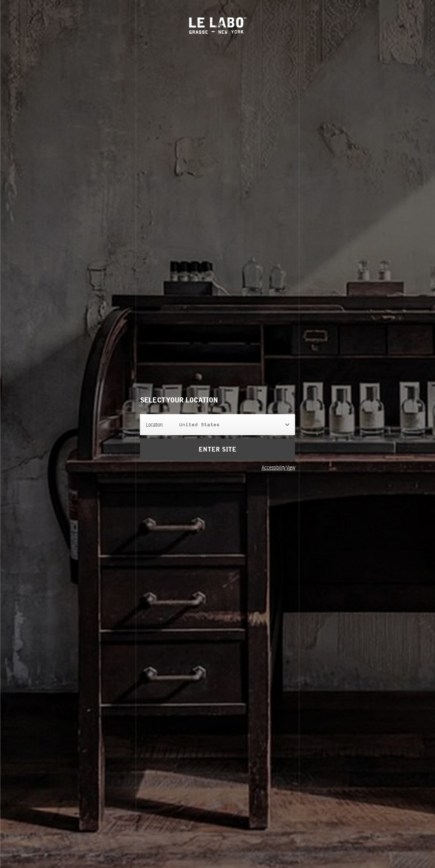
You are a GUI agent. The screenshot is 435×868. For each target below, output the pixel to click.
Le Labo (217, 26)
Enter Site (217, 450)
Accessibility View (278, 468)
